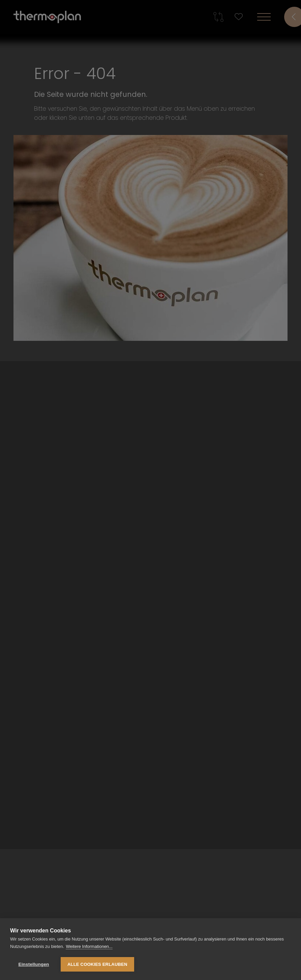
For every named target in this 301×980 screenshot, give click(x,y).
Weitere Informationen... (89, 946)
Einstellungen (34, 964)
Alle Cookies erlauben (97, 964)
